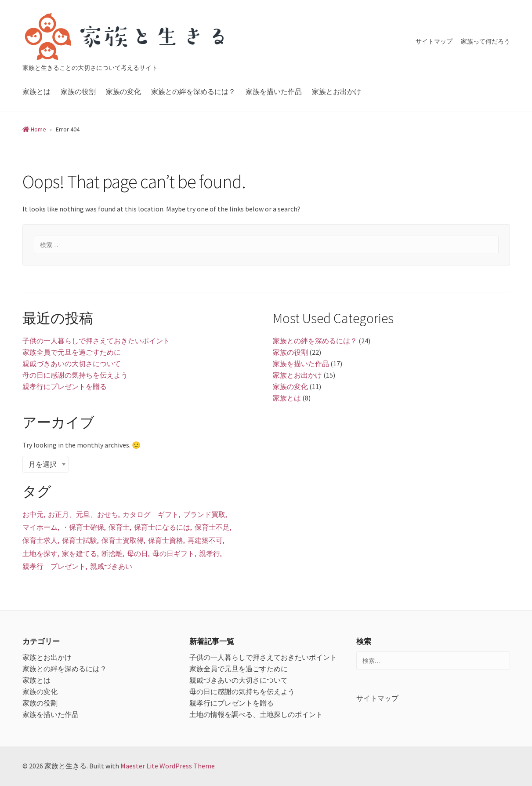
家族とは (36, 91)
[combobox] (45, 464)
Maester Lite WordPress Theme (168, 766)
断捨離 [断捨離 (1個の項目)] (112, 553)
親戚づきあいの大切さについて (72, 364)
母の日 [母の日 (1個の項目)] (138, 553)
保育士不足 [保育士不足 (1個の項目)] (212, 527)
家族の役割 (78, 91)
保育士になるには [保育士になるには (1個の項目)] (162, 527)
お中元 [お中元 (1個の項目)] (33, 514)
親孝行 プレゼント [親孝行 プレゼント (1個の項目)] (54, 566)
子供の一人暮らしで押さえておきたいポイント (96, 341)
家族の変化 (123, 91)
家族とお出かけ (337, 91)
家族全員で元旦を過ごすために (72, 352)
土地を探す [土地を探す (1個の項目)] (40, 553)
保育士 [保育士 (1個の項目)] (119, 527)
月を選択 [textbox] (43, 464)
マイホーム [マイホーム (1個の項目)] (40, 527)
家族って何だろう (485, 41)
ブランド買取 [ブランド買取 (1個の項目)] (204, 514)
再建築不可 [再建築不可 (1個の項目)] (205, 540)
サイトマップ (434, 41)
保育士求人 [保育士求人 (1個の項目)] (40, 540)
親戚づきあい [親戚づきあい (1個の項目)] (111, 566)
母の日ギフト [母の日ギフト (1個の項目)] (174, 553)
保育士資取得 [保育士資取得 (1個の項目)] (123, 540)
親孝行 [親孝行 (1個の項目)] (210, 553)
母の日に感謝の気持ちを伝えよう (75, 375)
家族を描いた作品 (274, 91)
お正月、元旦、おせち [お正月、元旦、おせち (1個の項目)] (83, 514)
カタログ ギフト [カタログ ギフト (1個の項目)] (151, 514)
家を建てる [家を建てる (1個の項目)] (80, 553)
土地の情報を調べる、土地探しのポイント (256, 714)
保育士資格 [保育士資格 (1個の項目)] (166, 540)
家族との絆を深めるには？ (193, 91)
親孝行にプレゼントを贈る (65, 386)
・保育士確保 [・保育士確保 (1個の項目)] (83, 527)
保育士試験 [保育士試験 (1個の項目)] (80, 540)
